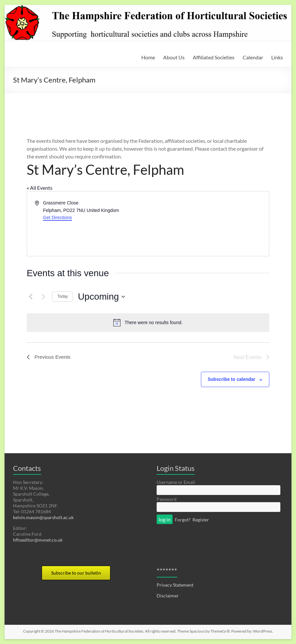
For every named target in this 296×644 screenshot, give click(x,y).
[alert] (148, 322)
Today (63, 296)
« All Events (40, 188)
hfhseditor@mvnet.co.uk (38, 540)
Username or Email (176, 482)
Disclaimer (168, 596)
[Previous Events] (31, 297)
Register (201, 520)
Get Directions (57, 217)
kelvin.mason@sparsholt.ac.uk (43, 517)
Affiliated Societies (214, 57)
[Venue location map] (208, 224)
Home (148, 57)
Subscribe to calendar (232, 379)
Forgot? (183, 520)
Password (167, 499)
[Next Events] (43, 297)
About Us (174, 57)
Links (277, 57)
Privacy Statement (175, 585)
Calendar (253, 57)
